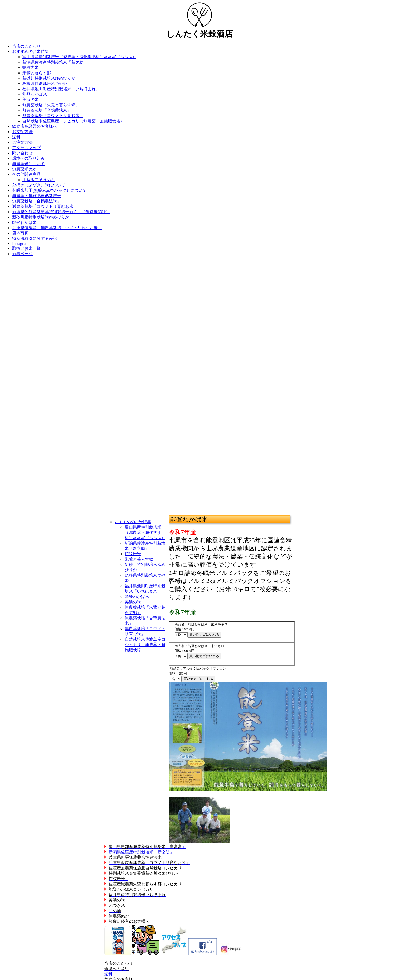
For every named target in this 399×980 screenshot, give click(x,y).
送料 (108, 974)
